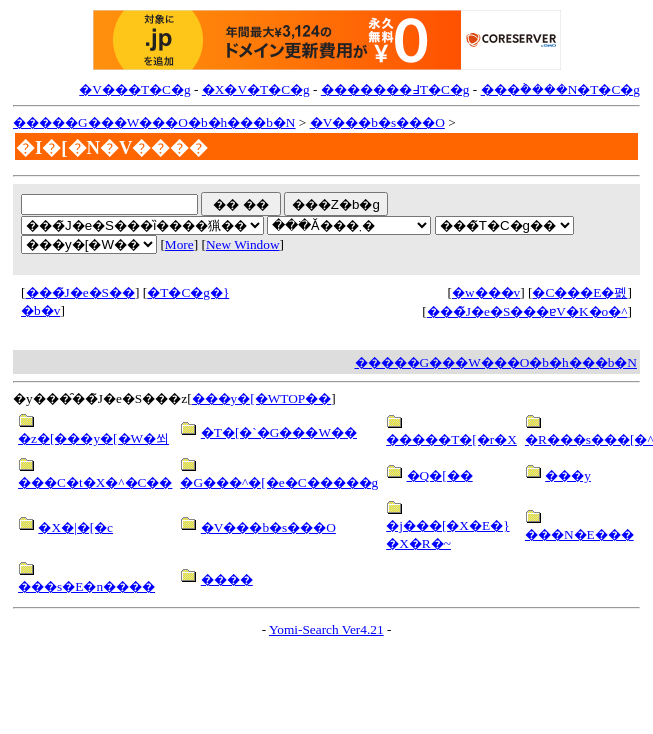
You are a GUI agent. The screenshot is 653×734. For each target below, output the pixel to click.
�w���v (486, 292)
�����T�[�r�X (451, 439)
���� (227, 579)
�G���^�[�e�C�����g (279, 482)
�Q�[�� (440, 475)
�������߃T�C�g (395, 89)
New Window (243, 244)
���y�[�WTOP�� (262, 398)
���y (568, 475)
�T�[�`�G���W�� (279, 432)
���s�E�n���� (86, 586)
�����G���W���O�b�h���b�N (154, 122)
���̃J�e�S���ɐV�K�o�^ (527, 311)
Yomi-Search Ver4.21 (326, 629)
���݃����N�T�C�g (560, 89)
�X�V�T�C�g (256, 89)
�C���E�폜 (579, 292)
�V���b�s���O (377, 122)
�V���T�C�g (134, 89)
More (179, 244)
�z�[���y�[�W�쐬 (93, 438)
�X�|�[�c (75, 527)
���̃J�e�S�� (81, 292)
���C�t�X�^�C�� (95, 482)
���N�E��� (579, 534)
